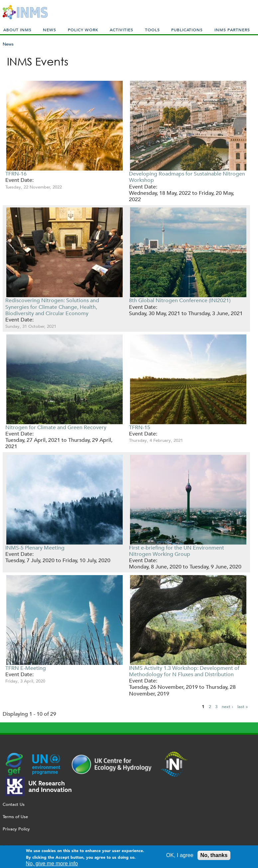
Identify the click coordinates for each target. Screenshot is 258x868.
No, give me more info (52, 864)
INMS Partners (232, 30)
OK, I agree (180, 856)
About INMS (17, 30)
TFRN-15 (140, 427)
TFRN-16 (16, 174)
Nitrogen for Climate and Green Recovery (56, 427)
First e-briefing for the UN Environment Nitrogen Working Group (177, 551)
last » (243, 707)
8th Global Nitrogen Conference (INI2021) (180, 300)
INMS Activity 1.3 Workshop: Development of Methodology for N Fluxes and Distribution (184, 671)
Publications (187, 30)
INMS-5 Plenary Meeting (35, 548)
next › (227, 707)
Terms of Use (15, 817)
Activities (122, 30)
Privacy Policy (16, 829)
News (50, 30)
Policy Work (83, 30)
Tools (152, 30)
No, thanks (214, 856)
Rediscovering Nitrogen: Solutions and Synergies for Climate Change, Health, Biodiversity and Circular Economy (52, 307)
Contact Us (14, 804)
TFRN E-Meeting (26, 668)
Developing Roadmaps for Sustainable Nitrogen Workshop (187, 177)
